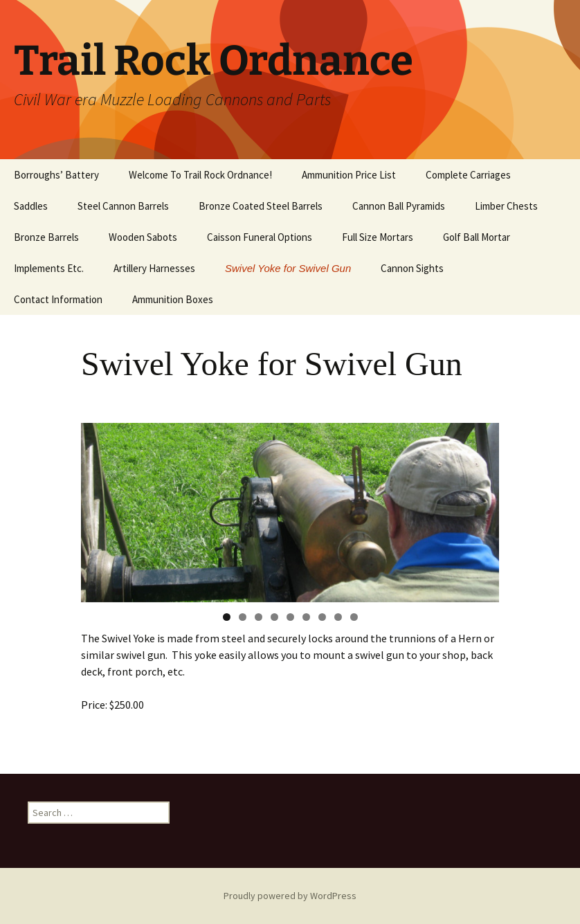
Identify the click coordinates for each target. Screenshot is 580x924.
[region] (290, 513)
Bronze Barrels (46, 237)
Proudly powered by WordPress (290, 896)
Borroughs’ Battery (56, 175)
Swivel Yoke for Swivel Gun (288, 268)
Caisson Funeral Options (260, 237)
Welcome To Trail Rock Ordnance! (200, 175)
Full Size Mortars (378, 237)
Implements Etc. (49, 268)
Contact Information (58, 299)
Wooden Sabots (143, 237)
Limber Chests (506, 206)
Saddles (31, 206)
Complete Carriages (468, 175)
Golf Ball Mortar (477, 237)
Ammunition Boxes (173, 299)
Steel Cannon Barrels (123, 206)
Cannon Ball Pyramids (399, 206)
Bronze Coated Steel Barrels (261, 206)
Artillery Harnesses (154, 268)
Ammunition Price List (349, 175)
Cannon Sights (412, 268)
